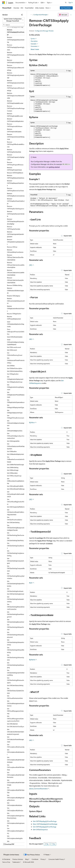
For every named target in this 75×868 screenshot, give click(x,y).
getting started (54, 167)
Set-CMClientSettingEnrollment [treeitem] (15, 590)
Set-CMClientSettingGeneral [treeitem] (16, 594)
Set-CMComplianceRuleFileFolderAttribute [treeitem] (16, 760)
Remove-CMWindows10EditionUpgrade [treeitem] (15, 290)
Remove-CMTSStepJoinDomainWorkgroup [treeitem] (16, 137)
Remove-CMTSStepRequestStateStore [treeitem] (15, 183)
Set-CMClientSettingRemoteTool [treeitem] (15, 621)
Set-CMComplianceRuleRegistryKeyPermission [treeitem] (16, 798)
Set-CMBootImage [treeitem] (13, 470)
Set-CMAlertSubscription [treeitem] (15, 368)
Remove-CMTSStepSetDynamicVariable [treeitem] (16, 214)
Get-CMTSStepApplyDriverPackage (45, 821)
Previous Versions (18, 859)
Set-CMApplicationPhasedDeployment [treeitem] (16, 395)
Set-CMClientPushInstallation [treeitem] (15, 518)
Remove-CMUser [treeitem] (12, 247)
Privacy (43, 859)
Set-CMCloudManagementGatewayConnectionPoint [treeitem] (15, 719)
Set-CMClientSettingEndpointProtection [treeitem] (16, 584)
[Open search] (66, 3)
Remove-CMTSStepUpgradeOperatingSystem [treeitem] (15, 234)
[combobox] (13, 20)
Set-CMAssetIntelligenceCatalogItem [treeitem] (16, 423)
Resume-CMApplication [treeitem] (14, 314)
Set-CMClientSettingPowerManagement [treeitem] (15, 614)
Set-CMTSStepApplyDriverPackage (45, 827)
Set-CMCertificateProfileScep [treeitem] (16, 489)
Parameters (35, 46)
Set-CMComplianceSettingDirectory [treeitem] (16, 831)
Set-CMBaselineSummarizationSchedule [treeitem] (16, 459)
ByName (33, 660)
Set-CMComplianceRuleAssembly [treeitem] (16, 746)
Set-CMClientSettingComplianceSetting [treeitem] (15, 553)
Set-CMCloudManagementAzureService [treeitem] (16, 703)
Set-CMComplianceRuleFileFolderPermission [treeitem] (16, 775)
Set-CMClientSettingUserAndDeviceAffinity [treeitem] (16, 673)
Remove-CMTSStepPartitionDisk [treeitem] (14, 151)
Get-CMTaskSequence (40, 829)
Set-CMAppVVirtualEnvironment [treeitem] (16, 417)
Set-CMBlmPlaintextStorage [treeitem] (15, 465)
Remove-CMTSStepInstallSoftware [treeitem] (15, 125)
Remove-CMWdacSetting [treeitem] (15, 285)
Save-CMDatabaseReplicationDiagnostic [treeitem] (16, 324)
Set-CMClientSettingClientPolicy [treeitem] (15, 539)
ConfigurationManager (40, 15)
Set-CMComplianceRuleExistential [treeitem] (16, 752)
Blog (27, 859)
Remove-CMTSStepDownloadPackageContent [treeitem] (16, 108)
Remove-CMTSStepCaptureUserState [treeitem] (16, 82)
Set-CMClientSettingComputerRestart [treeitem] (16, 568)
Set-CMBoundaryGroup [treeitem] (14, 476)
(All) (32, 265)
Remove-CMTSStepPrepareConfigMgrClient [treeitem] (16, 157)
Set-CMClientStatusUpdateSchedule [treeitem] (15, 691)
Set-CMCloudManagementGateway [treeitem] (15, 711)
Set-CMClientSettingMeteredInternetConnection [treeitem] (16, 607)
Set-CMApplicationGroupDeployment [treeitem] (15, 387)
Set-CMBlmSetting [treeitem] (13, 467)
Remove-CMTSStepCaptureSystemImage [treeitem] (16, 75)
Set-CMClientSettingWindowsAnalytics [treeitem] (16, 680)
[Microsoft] (4, 3)
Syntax (34, 39)
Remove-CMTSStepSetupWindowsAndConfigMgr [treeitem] (16, 221)
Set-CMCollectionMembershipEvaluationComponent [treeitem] (16, 732)
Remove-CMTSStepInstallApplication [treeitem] (15, 120)
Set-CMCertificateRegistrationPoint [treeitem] (16, 502)
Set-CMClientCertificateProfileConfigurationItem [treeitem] (16, 512)
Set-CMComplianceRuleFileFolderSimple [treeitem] (16, 783)
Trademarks (16, 862)
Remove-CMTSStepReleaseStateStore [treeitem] (16, 177)
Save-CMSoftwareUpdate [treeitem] (15, 337)
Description (34, 41)
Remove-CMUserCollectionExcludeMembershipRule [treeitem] (16, 265)
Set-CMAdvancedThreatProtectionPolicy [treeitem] (16, 360)
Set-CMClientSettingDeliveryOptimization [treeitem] (16, 576)
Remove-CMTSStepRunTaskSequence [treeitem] (16, 207)
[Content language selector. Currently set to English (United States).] (11, 855)
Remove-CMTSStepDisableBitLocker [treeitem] (15, 102)
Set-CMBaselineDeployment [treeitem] (15, 454)
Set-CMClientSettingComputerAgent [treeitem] (15, 561)
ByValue (33, 422)
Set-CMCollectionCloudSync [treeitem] (16, 727)
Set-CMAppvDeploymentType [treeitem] (15, 412)
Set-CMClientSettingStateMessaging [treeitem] (15, 665)
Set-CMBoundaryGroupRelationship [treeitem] (16, 481)
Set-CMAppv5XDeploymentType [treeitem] (15, 406)
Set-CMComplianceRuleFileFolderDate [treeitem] (16, 767)
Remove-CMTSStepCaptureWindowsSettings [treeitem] (16, 88)
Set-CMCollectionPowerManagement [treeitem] (15, 739)
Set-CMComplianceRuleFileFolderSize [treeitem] (16, 790)
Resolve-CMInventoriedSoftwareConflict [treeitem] (16, 301)
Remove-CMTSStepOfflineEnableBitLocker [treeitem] (16, 144)
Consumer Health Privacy (56, 859)
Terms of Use (6, 862)
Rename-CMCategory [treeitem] (14, 296)
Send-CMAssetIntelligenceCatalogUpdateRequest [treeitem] (15, 342)
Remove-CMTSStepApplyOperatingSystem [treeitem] (16, 47)
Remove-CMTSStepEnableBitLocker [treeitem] (15, 115)
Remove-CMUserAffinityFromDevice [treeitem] (15, 251)
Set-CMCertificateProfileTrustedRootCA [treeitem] (16, 494)
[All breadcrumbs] (31, 15)
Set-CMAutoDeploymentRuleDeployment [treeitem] (16, 446)
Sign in (71, 2)
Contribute (35, 859)
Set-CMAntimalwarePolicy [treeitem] (15, 371)
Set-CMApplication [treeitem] (13, 374)
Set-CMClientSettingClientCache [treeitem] (16, 534)
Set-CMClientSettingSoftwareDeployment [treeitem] (15, 635)
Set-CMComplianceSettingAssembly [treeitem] (16, 823)
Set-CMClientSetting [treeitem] (13, 522)
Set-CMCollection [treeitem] (12, 724)
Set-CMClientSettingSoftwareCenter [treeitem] (15, 627)
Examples (34, 44)
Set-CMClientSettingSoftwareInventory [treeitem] (16, 642)
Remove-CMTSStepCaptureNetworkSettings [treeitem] (16, 68)
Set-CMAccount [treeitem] (12, 350)
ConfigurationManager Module (44, 31)
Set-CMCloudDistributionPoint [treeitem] (15, 697)
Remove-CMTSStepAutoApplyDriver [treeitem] (15, 61)
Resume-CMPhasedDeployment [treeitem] (14, 318)
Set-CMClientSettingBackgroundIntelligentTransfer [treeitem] (16, 528)
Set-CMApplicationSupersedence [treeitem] (16, 401)
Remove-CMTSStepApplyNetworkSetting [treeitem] (16, 40)
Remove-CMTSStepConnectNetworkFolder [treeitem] (16, 96)
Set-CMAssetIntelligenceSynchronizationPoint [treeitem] (16, 436)
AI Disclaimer (6, 859)
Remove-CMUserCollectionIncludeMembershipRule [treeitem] (16, 273)
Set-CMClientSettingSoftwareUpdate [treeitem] (15, 657)
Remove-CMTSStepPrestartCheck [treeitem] (14, 169)
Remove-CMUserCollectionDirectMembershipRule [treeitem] (15, 257)
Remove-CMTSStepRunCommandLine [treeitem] (16, 195)
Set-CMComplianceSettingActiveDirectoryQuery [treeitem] (16, 816)
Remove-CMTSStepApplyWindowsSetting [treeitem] (16, 55)
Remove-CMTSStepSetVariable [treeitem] (14, 228)
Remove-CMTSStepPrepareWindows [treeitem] (15, 164)
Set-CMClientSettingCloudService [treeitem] (16, 546)
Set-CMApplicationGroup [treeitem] (15, 382)
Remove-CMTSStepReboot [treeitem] (15, 173)
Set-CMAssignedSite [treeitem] (13, 441)
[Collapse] (22, 15)
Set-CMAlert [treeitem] (11, 366)
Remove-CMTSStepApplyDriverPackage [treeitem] (16, 32)
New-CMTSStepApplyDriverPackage (45, 824)
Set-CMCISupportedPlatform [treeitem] (16, 507)
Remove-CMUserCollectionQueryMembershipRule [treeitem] (15, 280)
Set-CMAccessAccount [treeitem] (14, 347)
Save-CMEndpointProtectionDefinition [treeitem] (16, 332)
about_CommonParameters (38, 789)
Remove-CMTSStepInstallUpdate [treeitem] (14, 130)
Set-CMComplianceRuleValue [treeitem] (15, 804)
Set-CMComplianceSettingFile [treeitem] (15, 837)
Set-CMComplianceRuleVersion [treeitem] (15, 809)
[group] (51, 202)
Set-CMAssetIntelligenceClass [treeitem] (15, 429)
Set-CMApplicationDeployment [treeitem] (15, 378)
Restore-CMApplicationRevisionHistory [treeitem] (16, 308)
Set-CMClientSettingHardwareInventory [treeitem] (15, 599)
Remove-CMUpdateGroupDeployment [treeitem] (16, 242)
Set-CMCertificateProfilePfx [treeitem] (15, 486)
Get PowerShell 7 (66, 8)
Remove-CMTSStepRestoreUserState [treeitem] (15, 190)
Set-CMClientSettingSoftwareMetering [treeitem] (16, 650)
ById (32, 583)
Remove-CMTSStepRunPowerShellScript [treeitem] (16, 201)
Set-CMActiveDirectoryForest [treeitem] (15, 354)
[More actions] (71, 15)
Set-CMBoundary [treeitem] (12, 473)
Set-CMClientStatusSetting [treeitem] (15, 685)
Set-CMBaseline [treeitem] (12, 451)
